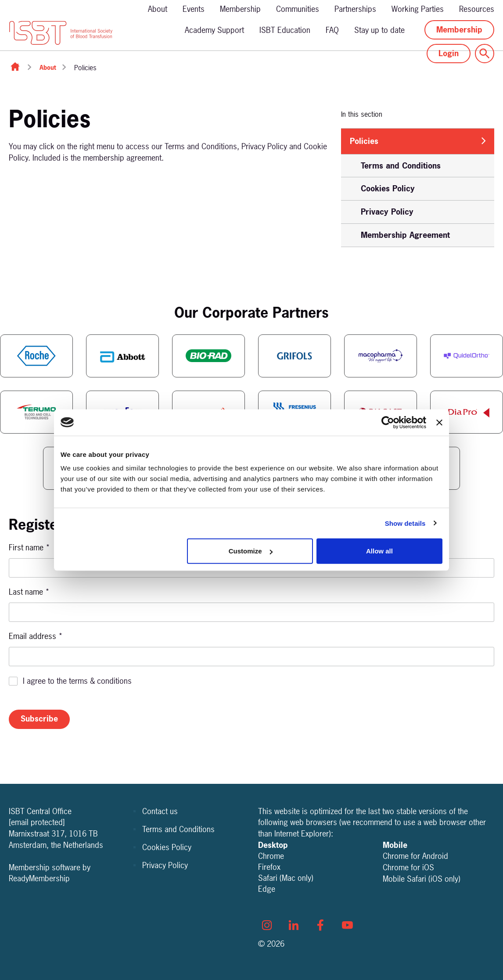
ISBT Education (285, 30)
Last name (29, 592)
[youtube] (347, 925)
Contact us (160, 811)
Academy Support (214, 30)
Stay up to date (379, 30)
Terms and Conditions (178, 829)
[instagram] (267, 925)
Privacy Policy (165, 865)
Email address (36, 636)
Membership (240, 9)
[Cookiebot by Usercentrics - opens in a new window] (388, 422)
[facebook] (320, 925)
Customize (251, 551)
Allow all (379, 551)
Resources (477, 9)
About (158, 9)
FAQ (332, 30)
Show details (405, 523)
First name (29, 547)
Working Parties (418, 9)
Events (194, 9)
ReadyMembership (39, 878)
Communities (298, 9)
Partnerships (355, 9)
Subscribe (39, 719)
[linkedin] (294, 925)
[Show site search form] (485, 54)
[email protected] (37, 822)
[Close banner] (439, 422)
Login (449, 53)
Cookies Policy (167, 847)
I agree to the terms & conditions (77, 681)
